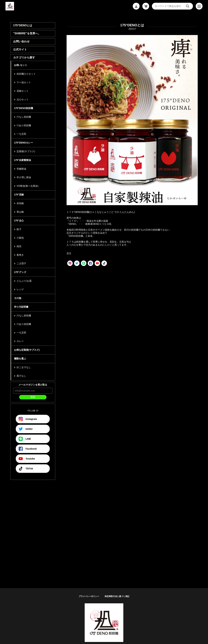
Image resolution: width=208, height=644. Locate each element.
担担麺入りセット (26, 74)
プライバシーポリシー (89, 596)
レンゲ (20, 289)
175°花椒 (19, 195)
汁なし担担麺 (24, 117)
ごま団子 (21, 263)
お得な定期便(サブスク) (27, 350)
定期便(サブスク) (26, 151)
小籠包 (20, 238)
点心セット (23, 99)
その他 (18, 298)
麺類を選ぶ (20, 359)
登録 (33, 397)
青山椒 (20, 212)
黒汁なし (21, 376)
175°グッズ (20, 272)
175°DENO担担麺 (24, 108)
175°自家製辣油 (22, 160)
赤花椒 (20, 203)
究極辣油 (21, 169)
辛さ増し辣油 (24, 177)
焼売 (19, 246)
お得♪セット (21, 65)
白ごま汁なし (24, 367)
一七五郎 (21, 134)
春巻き (20, 255)
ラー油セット (24, 82)
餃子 (19, 229)
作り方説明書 (21, 307)
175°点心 (19, 221)
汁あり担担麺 (24, 125)
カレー (20, 341)
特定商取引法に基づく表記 (117, 596)
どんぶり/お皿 (24, 281)
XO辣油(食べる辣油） (28, 186)
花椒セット (23, 91)
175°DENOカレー (24, 143)
